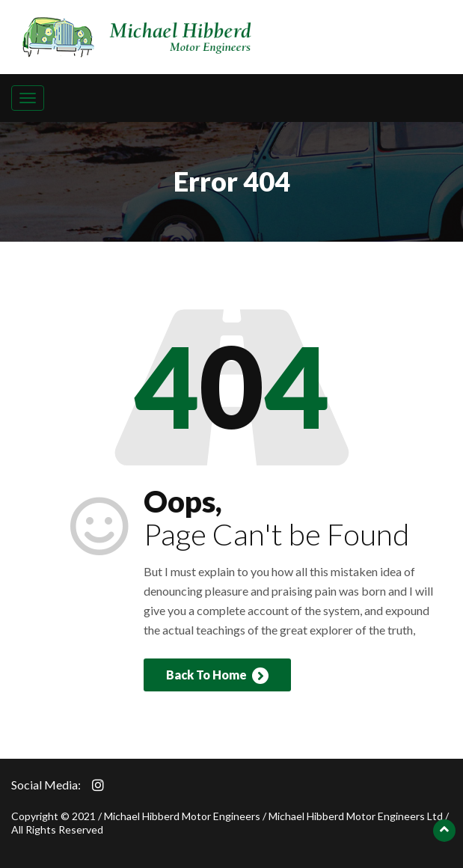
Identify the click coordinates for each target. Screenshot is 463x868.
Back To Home (217, 676)
